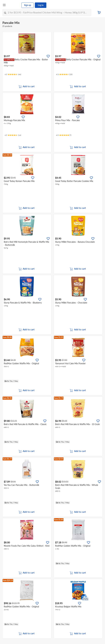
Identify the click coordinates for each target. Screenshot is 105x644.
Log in (41, 5)
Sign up (28, 5)
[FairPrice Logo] (14, 5)
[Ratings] (13, 74)
